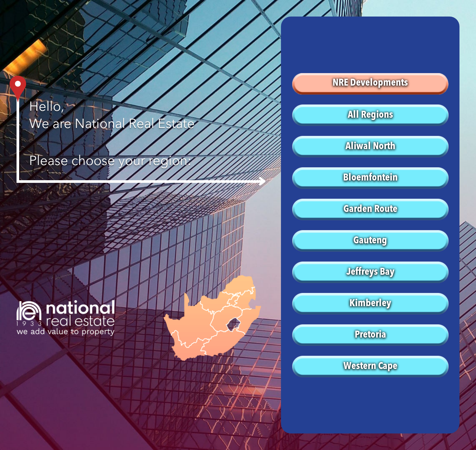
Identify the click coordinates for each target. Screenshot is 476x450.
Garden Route (370, 209)
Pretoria (370, 335)
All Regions (370, 115)
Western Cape (370, 366)
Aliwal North (370, 146)
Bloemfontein (370, 178)
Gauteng (370, 241)
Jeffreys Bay (370, 272)
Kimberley (370, 304)
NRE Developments (370, 83)
